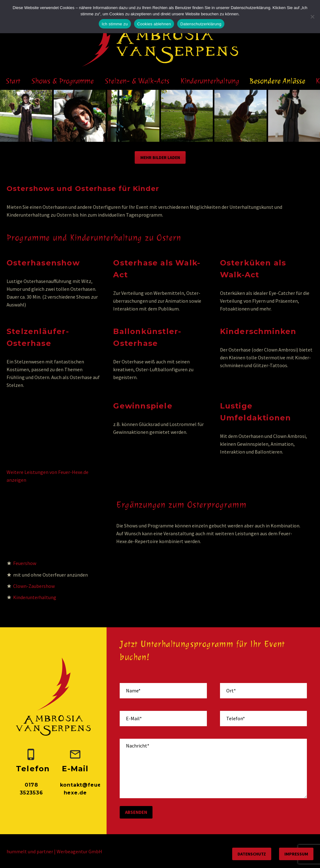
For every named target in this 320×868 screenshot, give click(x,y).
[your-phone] (263, 719)
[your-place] (263, 691)
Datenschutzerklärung (201, 24)
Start (13, 81)
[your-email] (163, 719)
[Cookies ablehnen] (312, 17)
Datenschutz (252, 854)
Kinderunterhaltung (210, 81)
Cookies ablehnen (154, 24)
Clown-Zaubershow (34, 586)
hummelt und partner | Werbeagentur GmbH (54, 851)
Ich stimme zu (115, 24)
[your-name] (163, 691)
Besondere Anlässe (277, 81)
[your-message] (213, 768)
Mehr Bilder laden (160, 157)
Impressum (296, 854)
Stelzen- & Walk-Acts (137, 81)
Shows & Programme (63, 81)
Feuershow (25, 563)
